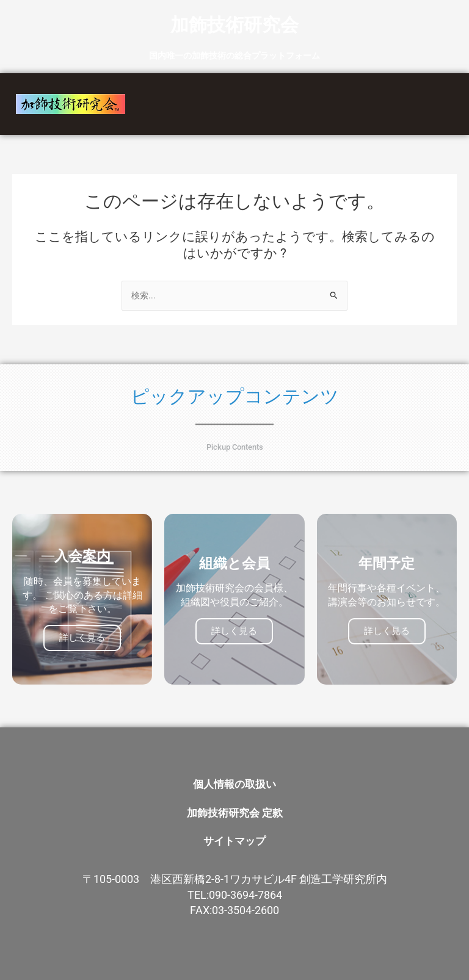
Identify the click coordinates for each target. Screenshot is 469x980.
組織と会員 (327, 91)
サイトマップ (234, 832)
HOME (204, 91)
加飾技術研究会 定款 (235, 807)
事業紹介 (260, 91)
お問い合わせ (259, 116)
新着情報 (397, 92)
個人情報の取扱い (234, 782)
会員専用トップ (345, 116)
